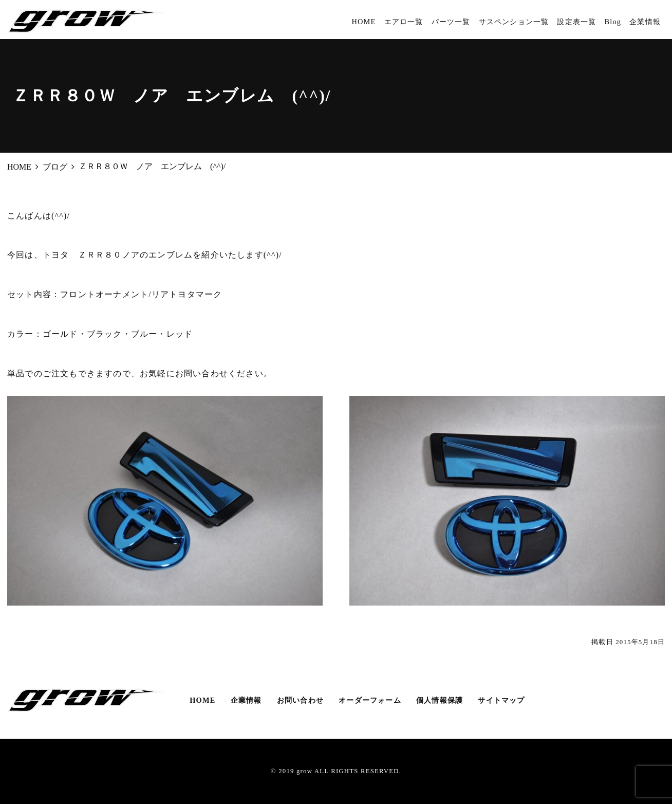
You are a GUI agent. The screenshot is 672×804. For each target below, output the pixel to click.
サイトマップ (501, 700)
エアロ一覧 (404, 22)
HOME (363, 22)
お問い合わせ (300, 700)
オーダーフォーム (370, 700)
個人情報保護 (440, 700)
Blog (613, 22)
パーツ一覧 (451, 22)
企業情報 (645, 22)
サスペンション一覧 (514, 22)
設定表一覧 (576, 22)
